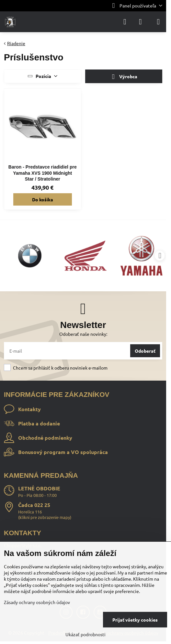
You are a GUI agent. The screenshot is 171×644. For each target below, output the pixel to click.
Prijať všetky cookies (135, 620)
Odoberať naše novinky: (83, 334)
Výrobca (124, 77)
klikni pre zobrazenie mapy (45, 517)
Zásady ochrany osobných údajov (37, 602)
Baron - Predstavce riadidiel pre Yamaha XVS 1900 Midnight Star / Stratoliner (43, 173)
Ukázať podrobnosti (85, 634)
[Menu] (158, 22)
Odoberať (145, 351)
